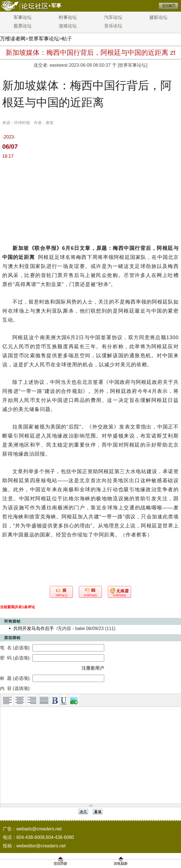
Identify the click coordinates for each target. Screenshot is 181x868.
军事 (56, 6)
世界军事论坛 (44, 39)
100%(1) (61, 595)
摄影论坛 (158, 17)
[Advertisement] (90, 201)
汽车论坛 (113, 17)
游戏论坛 (68, 26)
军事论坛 (23, 17)
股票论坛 (23, 26)
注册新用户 (93, 668)
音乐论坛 (113, 26)
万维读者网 (13, 39)
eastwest (59, 65)
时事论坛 (68, 17)
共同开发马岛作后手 (34, 628)
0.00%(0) (90, 595)
